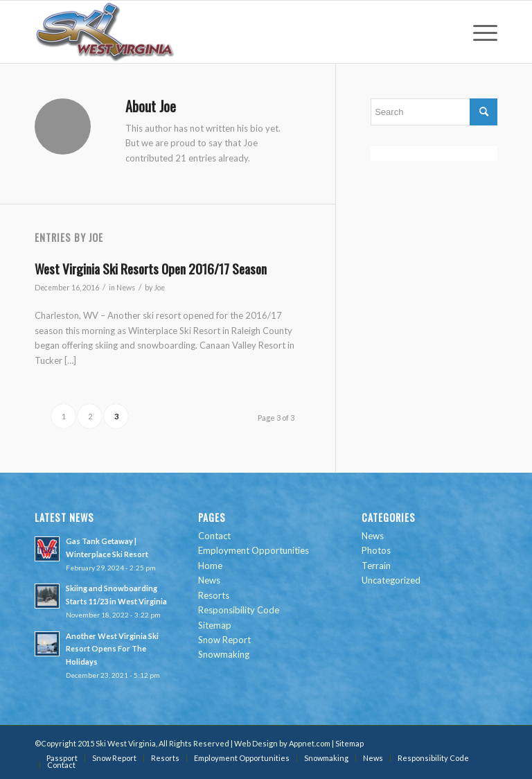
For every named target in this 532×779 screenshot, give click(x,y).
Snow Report (224, 640)
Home (210, 566)
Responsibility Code (239, 610)
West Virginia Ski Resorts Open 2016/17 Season (151, 268)
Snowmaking (224, 654)
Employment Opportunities (254, 550)
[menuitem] (478, 32)
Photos (376, 550)
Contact (214, 536)
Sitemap (215, 625)
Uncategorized (391, 580)
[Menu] (478, 32)
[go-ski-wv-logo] (105, 32)
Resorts (214, 595)
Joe (159, 288)
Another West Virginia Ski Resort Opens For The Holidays (112, 649)
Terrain (376, 566)
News (126, 288)
